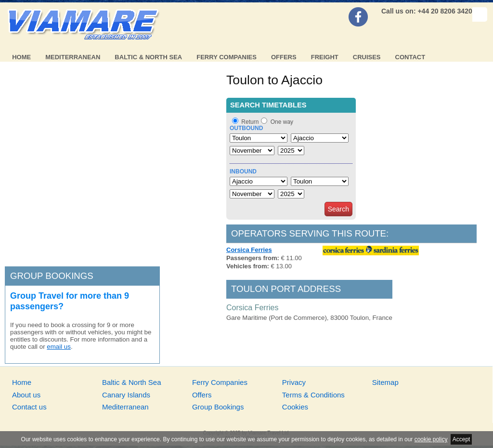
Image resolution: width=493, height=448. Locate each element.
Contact (410, 57)
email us (59, 347)
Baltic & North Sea (148, 57)
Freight (325, 57)
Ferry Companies (227, 57)
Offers (284, 57)
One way (282, 122)
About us (26, 395)
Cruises (367, 57)
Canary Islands (126, 395)
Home (21, 57)
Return (250, 122)
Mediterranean (73, 57)
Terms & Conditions (313, 395)
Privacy (294, 382)
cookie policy (431, 439)
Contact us (29, 407)
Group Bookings (218, 407)
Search (338, 209)
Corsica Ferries (249, 250)
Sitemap (385, 382)
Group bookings (52, 276)
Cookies (295, 407)
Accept (461, 439)
